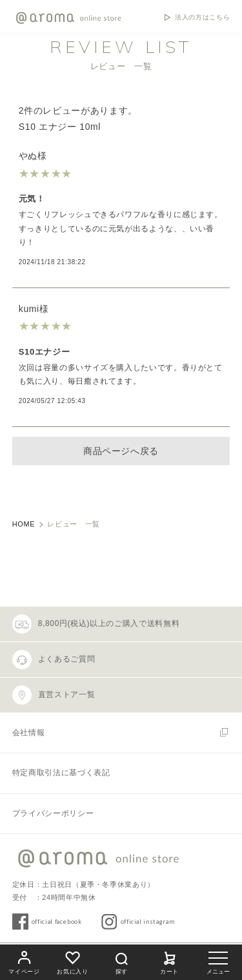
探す (121, 962)
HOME (24, 524)
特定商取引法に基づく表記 (61, 773)
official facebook (57, 922)
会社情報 (29, 733)
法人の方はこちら (202, 17)
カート (170, 961)
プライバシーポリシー (53, 813)
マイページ (24, 961)
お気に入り (72, 961)
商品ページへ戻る (121, 451)
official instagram (148, 922)
